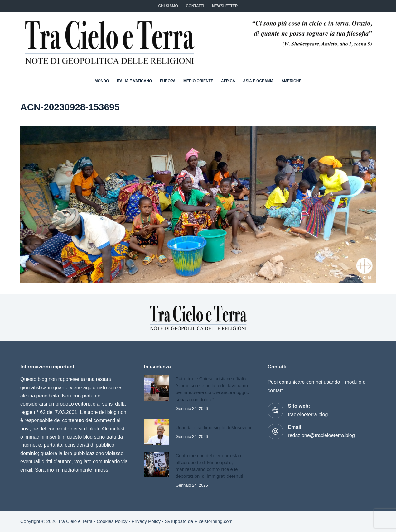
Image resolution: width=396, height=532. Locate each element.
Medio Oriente (198, 81)
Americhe (291, 81)
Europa (167, 81)
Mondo (102, 81)
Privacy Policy (146, 521)
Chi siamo (168, 6)
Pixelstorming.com (214, 521)
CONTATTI (195, 6)
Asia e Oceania (258, 81)
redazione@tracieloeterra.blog (321, 435)
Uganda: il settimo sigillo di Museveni (213, 428)
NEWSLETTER (225, 6)
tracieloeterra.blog (308, 414)
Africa (228, 81)
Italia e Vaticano (135, 81)
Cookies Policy (112, 521)
